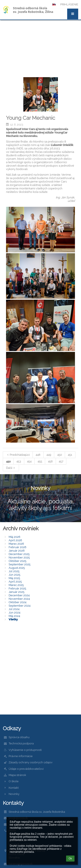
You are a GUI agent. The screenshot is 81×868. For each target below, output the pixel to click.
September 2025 (20, 564)
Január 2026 (17, 551)
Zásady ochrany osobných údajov (31, 762)
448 (38, 455)
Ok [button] (70, 859)
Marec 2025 (16, 585)
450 (60, 455)
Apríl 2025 (15, 581)
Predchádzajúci (18, 455)
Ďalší (11, 468)
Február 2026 (17, 547)
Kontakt (14, 788)
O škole (14, 781)
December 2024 (19, 595)
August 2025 (17, 568)
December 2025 (19, 554)
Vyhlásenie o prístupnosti (25, 750)
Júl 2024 (14, 609)
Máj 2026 (14, 537)
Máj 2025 (14, 578)
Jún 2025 (14, 575)
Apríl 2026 (15, 540)
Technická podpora (21, 743)
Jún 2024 (14, 612)
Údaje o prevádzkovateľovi (26, 769)
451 (70, 455)
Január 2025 (17, 592)
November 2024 (19, 599)
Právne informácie (21, 756)
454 (29, 461)
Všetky (13, 619)
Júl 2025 (14, 571)
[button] (73, 14)
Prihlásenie (69, 4)
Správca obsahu (19, 737)
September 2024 (20, 606)
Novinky (14, 794)
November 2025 (19, 557)
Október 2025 (17, 561)
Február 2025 (17, 588)
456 (50, 461)
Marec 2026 (16, 544)
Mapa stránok (17, 775)
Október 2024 (17, 602)
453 (19, 461)
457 (61, 461)
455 (40, 461)
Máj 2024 (14, 616)
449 (49, 455)
